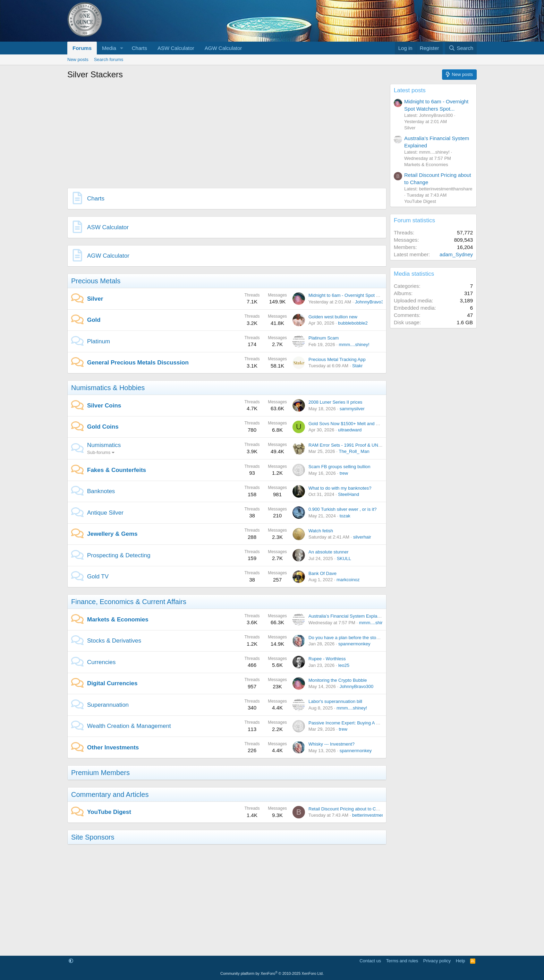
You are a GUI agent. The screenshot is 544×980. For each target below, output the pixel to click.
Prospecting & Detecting (119, 555)
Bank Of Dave (322, 573)
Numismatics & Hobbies (108, 388)
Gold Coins (103, 427)
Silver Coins (104, 406)
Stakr (357, 366)
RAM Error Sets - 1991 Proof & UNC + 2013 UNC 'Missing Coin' (372, 445)
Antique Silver (105, 513)
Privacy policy (437, 961)
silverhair (362, 537)
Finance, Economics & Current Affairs (129, 602)
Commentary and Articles (110, 794)
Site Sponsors (93, 837)
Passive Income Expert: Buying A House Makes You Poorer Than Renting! (382, 723)
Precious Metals (96, 281)
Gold (94, 320)
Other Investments (113, 747)
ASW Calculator (176, 48)
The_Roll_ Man (354, 451)
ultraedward (350, 430)
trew (344, 473)
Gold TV (98, 577)
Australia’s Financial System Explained (347, 616)
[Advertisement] (227, 132)
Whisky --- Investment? (331, 744)
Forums (82, 48)
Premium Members (100, 773)
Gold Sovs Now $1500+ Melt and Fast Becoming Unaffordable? (372, 424)
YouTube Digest (109, 812)
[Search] (461, 48)
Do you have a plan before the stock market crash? (359, 638)
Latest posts (410, 90)
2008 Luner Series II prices (335, 402)
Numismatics (104, 445)
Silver (95, 299)
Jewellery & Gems (112, 534)
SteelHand (348, 494)
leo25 (344, 665)
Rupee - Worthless (327, 659)
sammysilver (352, 409)
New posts (78, 59)
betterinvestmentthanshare (379, 815)
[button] (122, 48)
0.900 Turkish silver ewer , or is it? (343, 509)
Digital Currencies (112, 683)
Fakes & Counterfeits (117, 470)
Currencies (101, 662)
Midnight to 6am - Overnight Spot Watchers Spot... (359, 295)
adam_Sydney (456, 254)
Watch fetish (321, 531)
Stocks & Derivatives (114, 641)
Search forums (109, 59)
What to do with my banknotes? (340, 488)
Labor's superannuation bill (335, 701)
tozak (345, 516)
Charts (139, 48)
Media (109, 48)
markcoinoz (348, 580)
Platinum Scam (324, 338)
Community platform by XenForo (272, 973)
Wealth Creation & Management (129, 726)
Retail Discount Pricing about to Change (348, 809)
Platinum (99, 341)
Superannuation (108, 705)
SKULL (344, 558)
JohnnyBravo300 (372, 302)
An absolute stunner (329, 552)
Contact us (370, 961)
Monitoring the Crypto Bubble (338, 680)
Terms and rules (402, 961)
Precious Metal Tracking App (337, 359)
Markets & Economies (118, 620)
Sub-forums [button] (99, 452)
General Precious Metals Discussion (138, 363)
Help (461, 961)
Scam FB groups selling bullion (339, 467)
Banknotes (101, 491)
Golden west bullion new (333, 317)
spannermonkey (354, 644)
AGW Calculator (223, 48)
